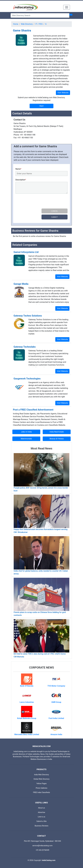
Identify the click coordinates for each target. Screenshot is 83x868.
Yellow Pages (41, 784)
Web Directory (27, 24)
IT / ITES (39, 24)
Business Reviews (42, 826)
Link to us (41, 817)
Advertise (42, 812)
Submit (55, 217)
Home (16, 24)
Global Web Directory (41, 779)
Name (18, 169)
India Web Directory (41, 775)
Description (21, 180)
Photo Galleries (41, 788)
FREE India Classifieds (41, 792)
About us (41, 808)
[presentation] (34, 202)
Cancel (55, 211)
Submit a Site (42, 821)
